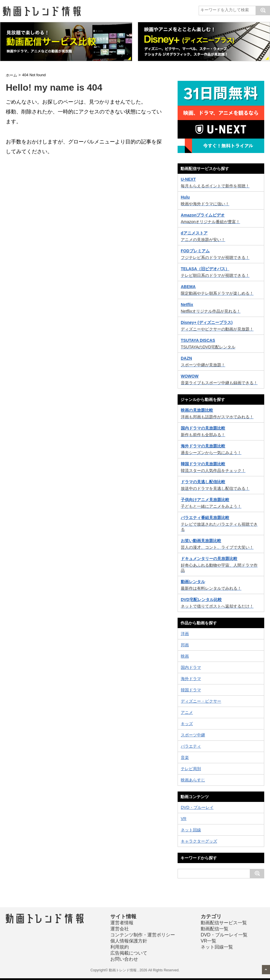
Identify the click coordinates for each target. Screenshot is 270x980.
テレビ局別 (191, 769)
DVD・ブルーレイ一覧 (224, 935)
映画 (185, 656)
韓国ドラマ (191, 690)
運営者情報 (122, 923)
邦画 (185, 645)
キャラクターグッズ (199, 841)
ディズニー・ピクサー (201, 701)
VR (184, 819)
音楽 (185, 757)
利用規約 (120, 947)
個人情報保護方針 (129, 941)
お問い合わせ (124, 959)
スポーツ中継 (193, 735)
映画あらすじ (193, 780)
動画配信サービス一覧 (224, 923)
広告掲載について (129, 953)
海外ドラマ (191, 679)
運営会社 (120, 929)
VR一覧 (208, 941)
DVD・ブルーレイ (197, 807)
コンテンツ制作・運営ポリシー (143, 935)
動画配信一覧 (215, 929)
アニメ (187, 712)
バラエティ (191, 746)
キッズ (187, 724)
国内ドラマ (191, 667)
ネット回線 (191, 830)
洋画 (185, 634)
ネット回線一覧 (217, 947)
